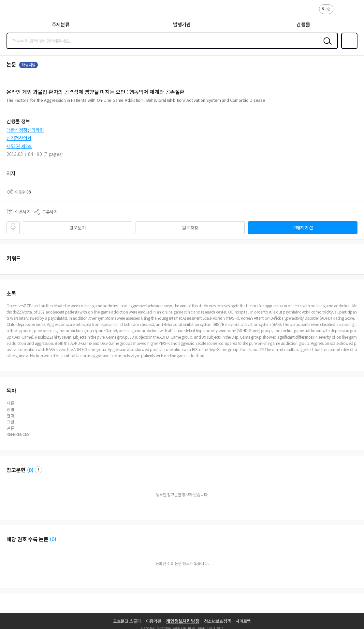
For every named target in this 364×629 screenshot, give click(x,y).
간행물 (303, 24)
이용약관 (154, 621)
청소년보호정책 (217, 621)
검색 (326, 46)
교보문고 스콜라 (127, 621)
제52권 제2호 (19, 146)
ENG (354, 12)
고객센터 (340, 12)
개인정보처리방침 (182, 621)
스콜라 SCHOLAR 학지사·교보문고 (20, 10)
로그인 (326, 9)
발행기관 (182, 24)
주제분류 (61, 24)
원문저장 (190, 228)
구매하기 (300, 228)
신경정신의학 (19, 138)
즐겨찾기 (348, 48)
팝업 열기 (38, 470)
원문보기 (77, 228)
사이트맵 (243, 621)
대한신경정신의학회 (25, 130)
